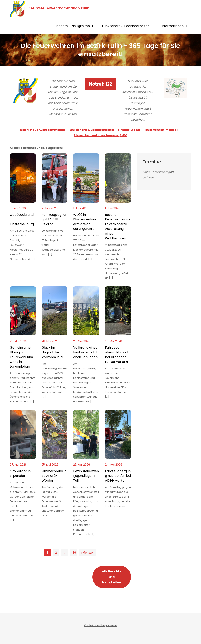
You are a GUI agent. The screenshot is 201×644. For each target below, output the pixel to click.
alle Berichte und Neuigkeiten (112, 577)
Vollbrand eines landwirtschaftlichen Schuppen (85, 352)
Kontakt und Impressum (100, 625)
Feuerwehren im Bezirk (161, 130)
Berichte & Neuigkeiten (72, 26)
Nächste (87, 553)
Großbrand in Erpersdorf (20, 473)
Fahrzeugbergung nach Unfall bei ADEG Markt (118, 476)
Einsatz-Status (129, 130)
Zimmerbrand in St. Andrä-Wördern (54, 476)
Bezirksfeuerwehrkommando (43, 130)
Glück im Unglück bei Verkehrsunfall (53, 352)
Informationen (172, 26)
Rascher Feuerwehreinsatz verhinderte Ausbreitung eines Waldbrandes (117, 226)
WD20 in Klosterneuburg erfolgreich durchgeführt (85, 222)
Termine (152, 162)
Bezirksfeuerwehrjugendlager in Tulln (86, 476)
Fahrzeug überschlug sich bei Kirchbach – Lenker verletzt (117, 355)
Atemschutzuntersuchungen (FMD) (100, 135)
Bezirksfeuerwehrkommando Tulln (59, 8)
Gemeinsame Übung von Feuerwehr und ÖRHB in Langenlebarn (21, 357)
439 (73, 553)
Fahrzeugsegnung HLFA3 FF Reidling (54, 219)
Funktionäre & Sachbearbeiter (126, 26)
